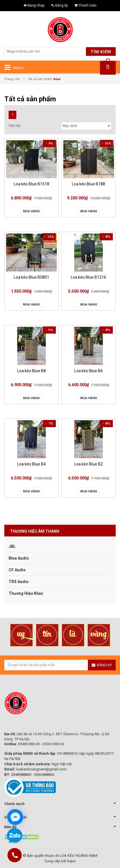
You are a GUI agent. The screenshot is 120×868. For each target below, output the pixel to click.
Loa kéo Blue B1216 (88, 277)
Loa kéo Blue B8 (32, 371)
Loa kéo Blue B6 (88, 371)
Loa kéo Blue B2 (88, 464)
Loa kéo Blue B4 (32, 464)
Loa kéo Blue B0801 (32, 277)
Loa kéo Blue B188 (88, 184)
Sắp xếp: (15, 126)
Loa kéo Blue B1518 (32, 184)
